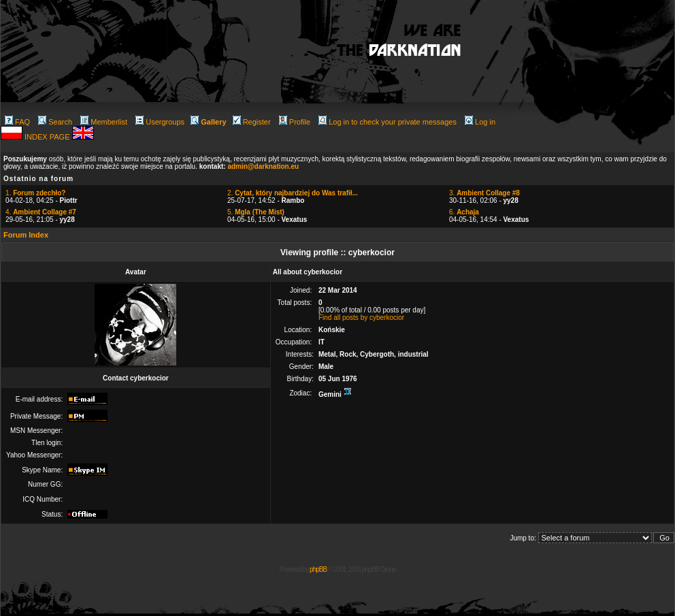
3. (484, 193)
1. (35, 193)
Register (252, 122)
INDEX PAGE (48, 137)
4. (41, 212)
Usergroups (160, 122)
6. (464, 212)
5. (256, 212)
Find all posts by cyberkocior (361, 318)
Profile (295, 122)
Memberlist (104, 122)
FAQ (17, 122)
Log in (480, 122)
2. (293, 193)
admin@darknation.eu (263, 166)
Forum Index (26, 235)
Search (55, 122)
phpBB (318, 569)
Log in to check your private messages (388, 122)
